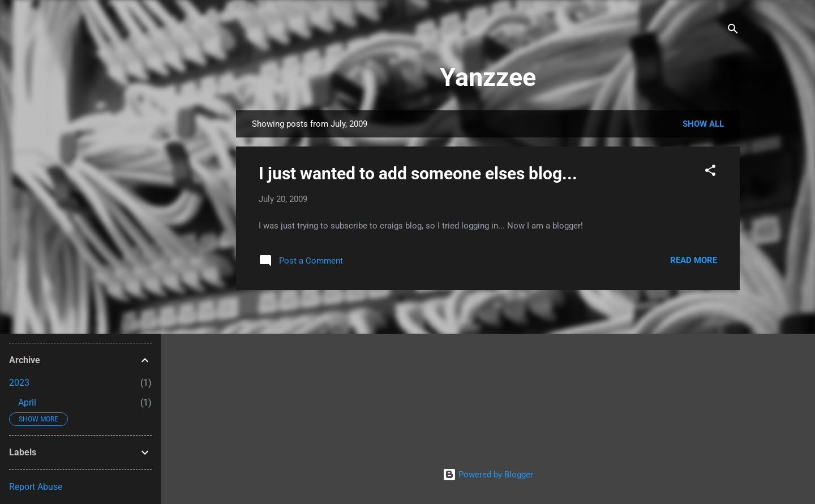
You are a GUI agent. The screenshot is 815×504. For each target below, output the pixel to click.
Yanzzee (488, 77)
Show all (703, 124)
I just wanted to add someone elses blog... (418, 173)
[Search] (733, 31)
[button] (710, 172)
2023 (19, 383)
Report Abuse (36, 487)
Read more (694, 260)
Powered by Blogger (488, 475)
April (27, 402)
